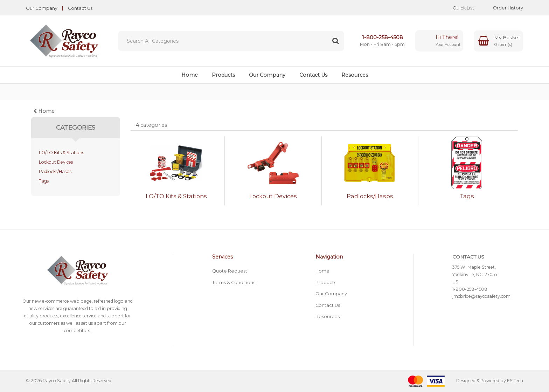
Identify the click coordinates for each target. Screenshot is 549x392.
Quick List (458, 8)
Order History (503, 8)
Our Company (42, 8)
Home (190, 75)
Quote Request (230, 271)
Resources (355, 75)
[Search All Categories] (231, 41)
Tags (44, 181)
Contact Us (80, 8)
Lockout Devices (56, 162)
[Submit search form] (335, 41)
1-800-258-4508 (383, 37)
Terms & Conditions (234, 283)
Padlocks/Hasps (55, 171)
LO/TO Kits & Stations (61, 153)
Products (223, 75)
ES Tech (515, 381)
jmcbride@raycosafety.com (481, 296)
